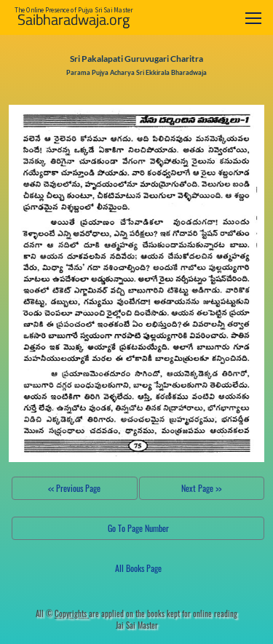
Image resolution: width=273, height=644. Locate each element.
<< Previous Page (74, 488)
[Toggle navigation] (253, 18)
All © (62, 613)
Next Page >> (201, 488)
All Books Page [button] (138, 568)
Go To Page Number (138, 528)
